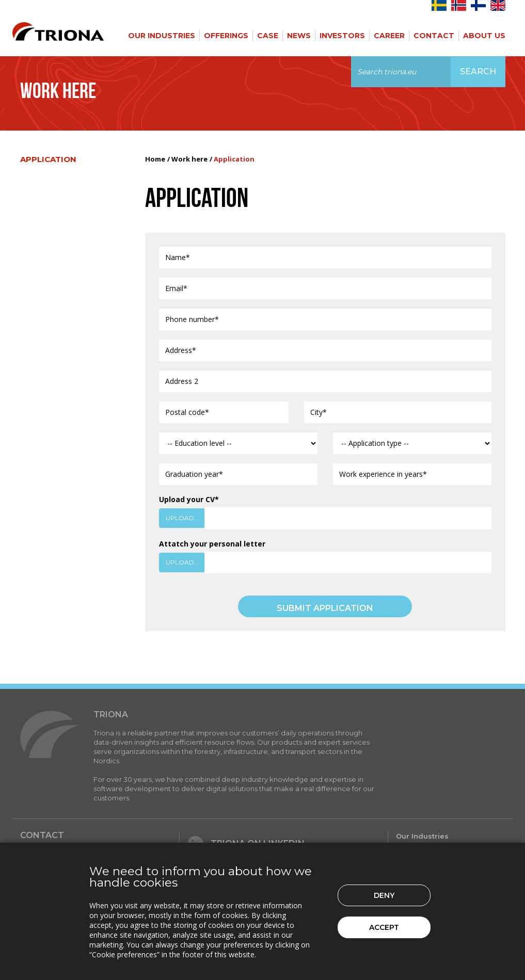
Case (268, 36)
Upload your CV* (189, 499)
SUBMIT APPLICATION (325, 608)
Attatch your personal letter (212, 544)
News (299, 36)
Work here (189, 159)
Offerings (226, 36)
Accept (384, 927)
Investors (342, 36)
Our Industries (162, 36)
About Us (484, 36)
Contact (434, 36)
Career (389, 36)
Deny (384, 895)
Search (478, 71)
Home (155, 159)
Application (48, 159)
